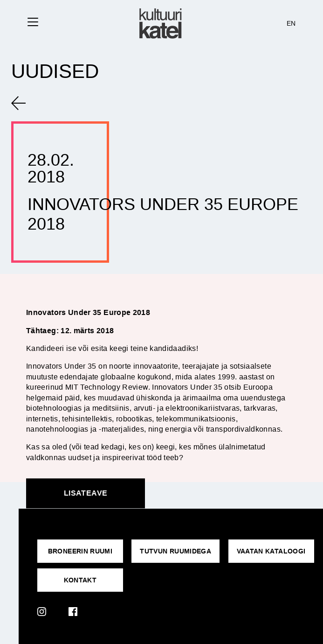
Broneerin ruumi (80, 551)
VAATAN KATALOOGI (271, 551)
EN (291, 23)
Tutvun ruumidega (175, 551)
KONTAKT (80, 580)
